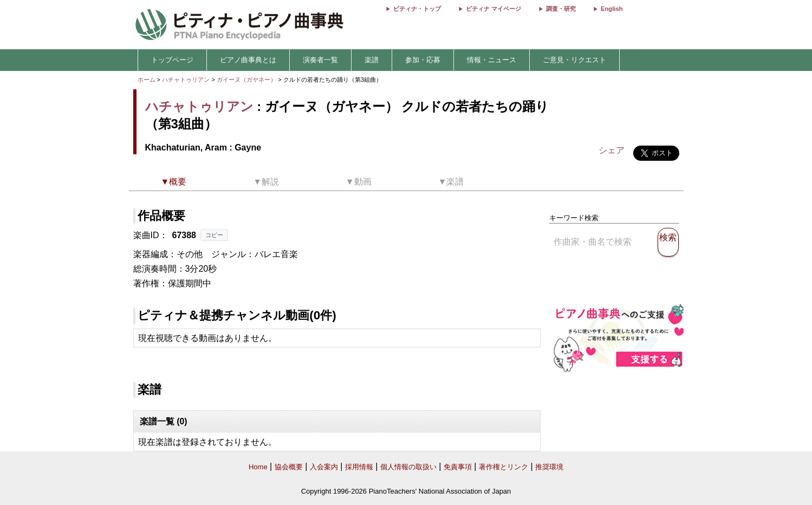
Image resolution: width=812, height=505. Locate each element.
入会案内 (324, 467)
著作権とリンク (504, 467)
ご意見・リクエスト (574, 60)
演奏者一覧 (320, 60)
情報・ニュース (492, 60)
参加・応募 (423, 60)
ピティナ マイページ (493, 9)
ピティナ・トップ (417, 9)
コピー (214, 235)
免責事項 (458, 467)
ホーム (147, 80)
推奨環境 (549, 467)
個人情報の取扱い (408, 467)
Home (258, 467)
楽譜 (372, 60)
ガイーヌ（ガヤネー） (247, 80)
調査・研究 (561, 9)
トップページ (172, 60)
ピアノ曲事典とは (248, 60)
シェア (612, 150)
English (612, 9)
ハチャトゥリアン (186, 80)
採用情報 (359, 467)
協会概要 (289, 467)
